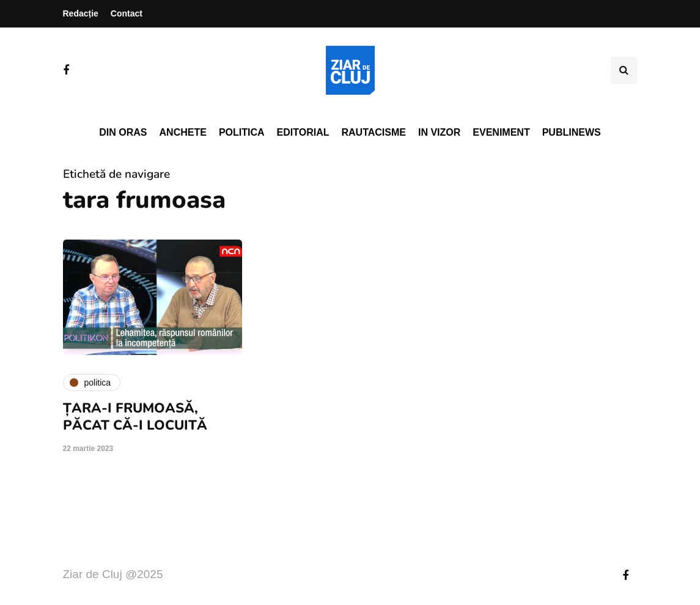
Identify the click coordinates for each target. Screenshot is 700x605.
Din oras (123, 132)
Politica (242, 132)
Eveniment (501, 132)
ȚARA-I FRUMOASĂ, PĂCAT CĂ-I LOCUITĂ (135, 417)
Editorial (303, 132)
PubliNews (572, 132)
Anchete (183, 132)
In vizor (439, 132)
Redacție (81, 13)
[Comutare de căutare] (624, 70)
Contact (127, 13)
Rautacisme (374, 132)
